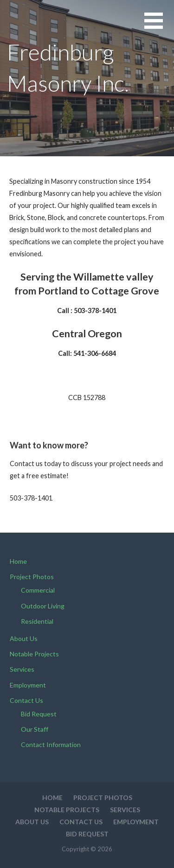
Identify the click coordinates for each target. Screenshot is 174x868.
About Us (24, 638)
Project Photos (32, 577)
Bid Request (39, 714)
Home (18, 561)
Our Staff (35, 729)
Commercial (38, 590)
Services (22, 669)
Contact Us (26, 700)
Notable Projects (34, 654)
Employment (28, 685)
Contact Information (51, 744)
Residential (37, 621)
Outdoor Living (43, 606)
